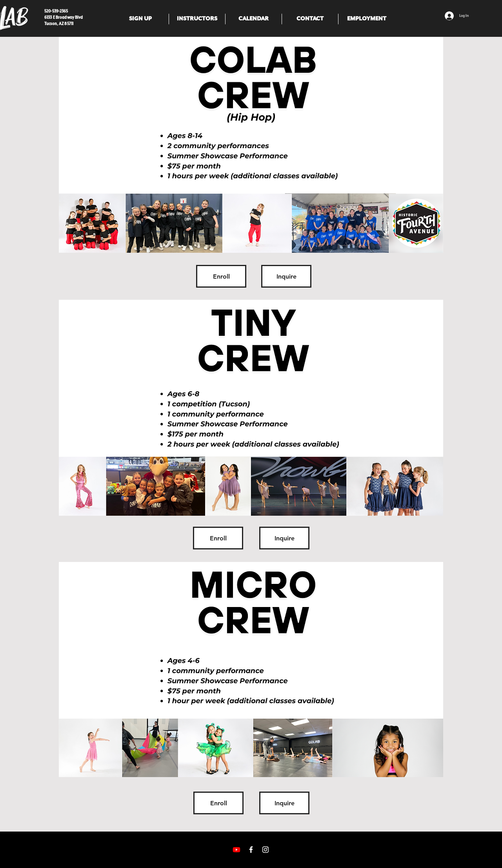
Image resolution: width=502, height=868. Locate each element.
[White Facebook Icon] (251, 850)
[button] (140, 19)
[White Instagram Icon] (266, 850)
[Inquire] (286, 276)
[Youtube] (236, 850)
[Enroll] (221, 276)
